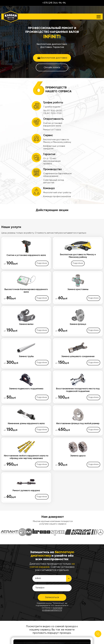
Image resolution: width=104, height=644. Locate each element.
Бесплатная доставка (54, 58)
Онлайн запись (52, 67)
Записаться (52, 597)
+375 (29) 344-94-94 (54, 3)
